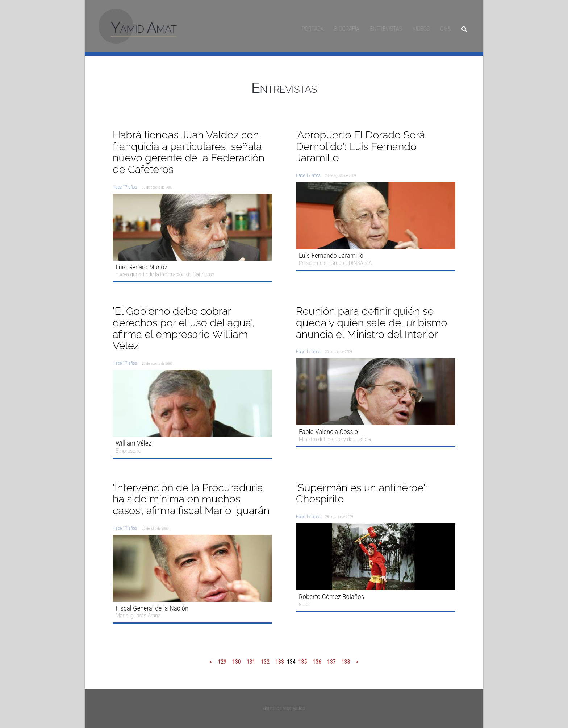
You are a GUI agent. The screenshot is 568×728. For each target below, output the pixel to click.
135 (303, 662)
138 (346, 662)
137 (331, 662)
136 (317, 662)
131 (251, 662)
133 (280, 662)
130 (237, 662)
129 (222, 662)
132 (265, 662)
